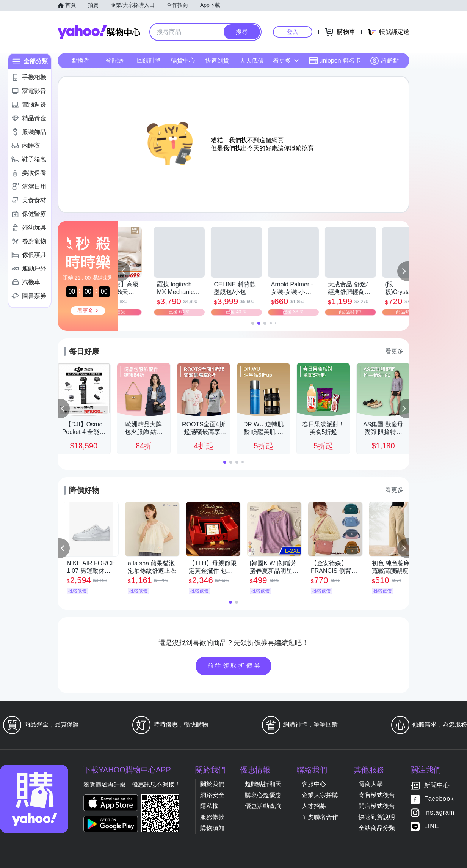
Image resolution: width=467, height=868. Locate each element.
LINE (432, 826)
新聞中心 (437, 785)
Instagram (439, 813)
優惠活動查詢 (263, 806)
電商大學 (371, 784)
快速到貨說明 (377, 817)
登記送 (115, 61)
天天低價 (252, 61)
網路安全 (212, 795)
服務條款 (212, 817)
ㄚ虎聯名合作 (320, 817)
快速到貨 (217, 61)
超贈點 (384, 61)
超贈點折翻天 (263, 784)
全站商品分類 (377, 828)
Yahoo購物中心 (99, 32)
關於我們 (212, 784)
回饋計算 (149, 61)
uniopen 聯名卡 (335, 61)
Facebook (439, 799)
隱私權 (209, 806)
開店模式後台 (377, 806)
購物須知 (212, 828)
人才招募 (314, 806)
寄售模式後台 (377, 795)
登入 (293, 32)
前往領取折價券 (235, 666)
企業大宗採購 (320, 795)
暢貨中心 (183, 61)
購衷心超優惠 (263, 795)
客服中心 (314, 784)
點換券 (81, 61)
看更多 (286, 61)
